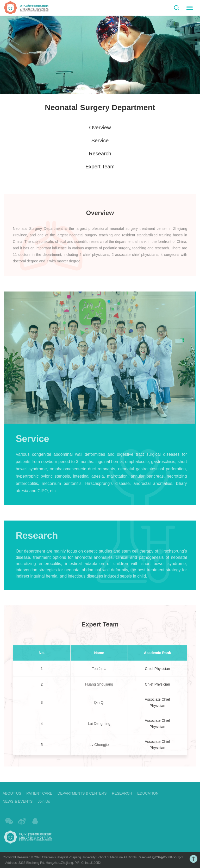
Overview (100, 128)
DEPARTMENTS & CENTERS (79, 793)
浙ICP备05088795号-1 (164, 857)
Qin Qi (99, 706)
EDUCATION (144, 793)
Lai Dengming (99, 727)
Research (100, 154)
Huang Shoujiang (99, 688)
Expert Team (100, 167)
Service (100, 141)
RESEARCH (118, 793)
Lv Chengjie (99, 748)
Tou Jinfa (99, 672)
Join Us (40, 801)
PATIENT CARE (36, 793)
